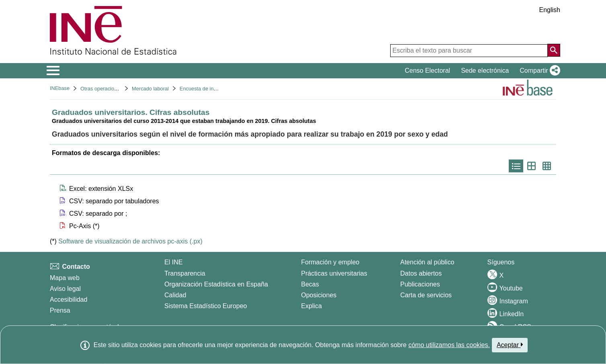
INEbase (60, 88)
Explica (311, 306)
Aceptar (510, 345)
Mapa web (65, 278)
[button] (538, 71)
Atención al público (427, 262)
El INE (173, 262)
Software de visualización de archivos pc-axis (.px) (130, 241)
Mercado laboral (150, 89)
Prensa (60, 310)
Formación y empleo (330, 262)
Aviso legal (65, 289)
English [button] (550, 10)
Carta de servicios (426, 295)
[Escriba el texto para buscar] (469, 51)
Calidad (175, 295)
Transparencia (185, 273)
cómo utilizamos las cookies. (449, 345)
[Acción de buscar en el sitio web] (554, 50)
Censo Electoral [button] (427, 71)
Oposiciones (319, 295)
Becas (310, 284)
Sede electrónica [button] (485, 71)
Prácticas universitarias (334, 273)
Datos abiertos (421, 273)
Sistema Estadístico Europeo (206, 306)
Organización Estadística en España (216, 284)
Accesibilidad (69, 300)
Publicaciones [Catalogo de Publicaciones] (420, 284)
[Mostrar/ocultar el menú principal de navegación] (53, 71)
